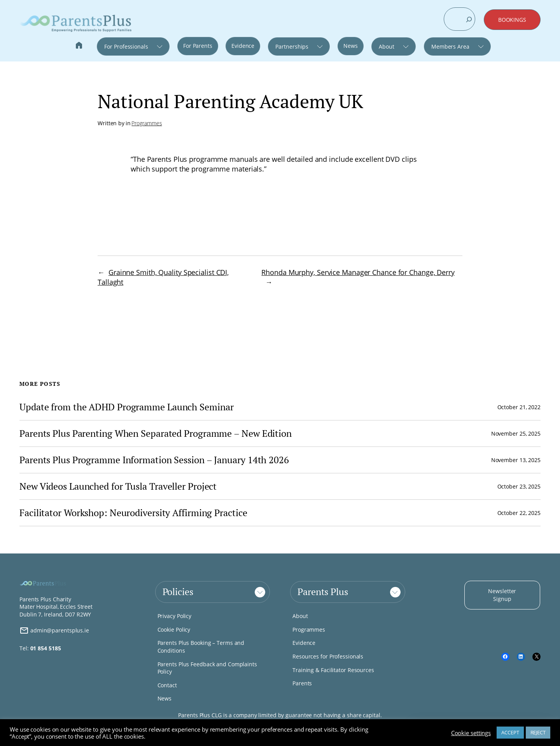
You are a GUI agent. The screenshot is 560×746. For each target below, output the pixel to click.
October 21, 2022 (519, 407)
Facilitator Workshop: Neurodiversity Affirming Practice (133, 513)
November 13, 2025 (516, 460)
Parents (302, 683)
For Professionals (126, 46)
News (351, 46)
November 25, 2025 (516, 433)
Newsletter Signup (502, 595)
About (387, 46)
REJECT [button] (538, 732)
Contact (167, 685)
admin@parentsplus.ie (54, 630)
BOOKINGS (512, 20)
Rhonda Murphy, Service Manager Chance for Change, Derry (358, 272)
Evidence (243, 46)
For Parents (198, 46)
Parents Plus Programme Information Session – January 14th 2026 (154, 460)
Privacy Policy (175, 616)
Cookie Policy (174, 630)
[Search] (469, 19)
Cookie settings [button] (471, 733)
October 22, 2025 (519, 513)
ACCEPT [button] (510, 732)
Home (79, 46)
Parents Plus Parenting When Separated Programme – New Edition (156, 433)
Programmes (147, 123)
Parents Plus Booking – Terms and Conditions (201, 647)
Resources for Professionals (328, 656)
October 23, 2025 (519, 486)
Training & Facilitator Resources (333, 670)
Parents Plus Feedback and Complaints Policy (207, 668)
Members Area (450, 46)
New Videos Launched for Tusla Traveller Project (118, 486)
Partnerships (292, 46)
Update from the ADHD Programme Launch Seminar (127, 407)
